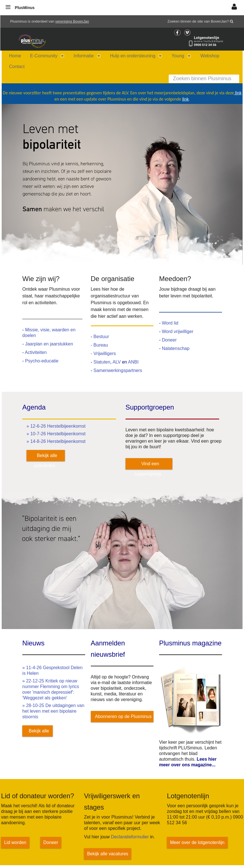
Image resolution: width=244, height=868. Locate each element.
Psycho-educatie (42, 361)
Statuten (102, 362)
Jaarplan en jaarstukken (49, 344)
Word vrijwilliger (178, 331)
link (238, 93)
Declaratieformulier (130, 837)
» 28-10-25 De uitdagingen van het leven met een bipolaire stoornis (53, 711)
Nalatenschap (176, 348)
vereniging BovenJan (72, 21)
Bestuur (101, 337)
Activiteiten (36, 352)
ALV (117, 362)
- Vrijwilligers (103, 353)
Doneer (169, 340)
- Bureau (99, 345)
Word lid (170, 323)
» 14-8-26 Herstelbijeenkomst (56, 441)
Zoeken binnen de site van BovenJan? (198, 21)
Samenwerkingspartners (118, 370)
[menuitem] (15, 56)
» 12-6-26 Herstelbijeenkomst (56, 426)
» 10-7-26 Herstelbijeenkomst (56, 434)
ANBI (133, 362)
